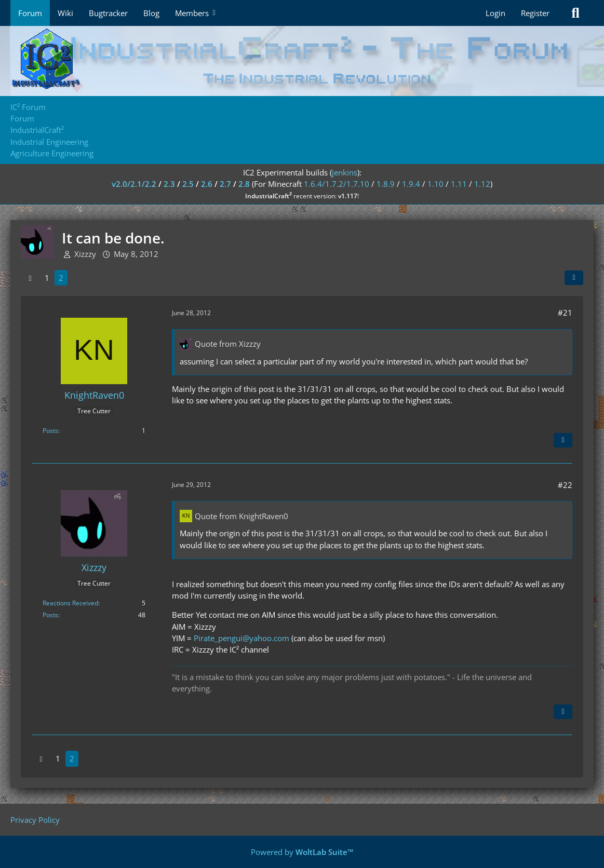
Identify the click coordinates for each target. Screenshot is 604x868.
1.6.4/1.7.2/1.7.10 (337, 184)
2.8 (244, 184)
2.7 (225, 184)
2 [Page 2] (61, 278)
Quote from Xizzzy (228, 344)
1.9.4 (411, 184)
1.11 (459, 184)
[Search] (575, 13)
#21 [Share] (565, 313)
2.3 (169, 184)
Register (535, 13)
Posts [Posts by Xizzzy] (50, 615)
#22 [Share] (565, 485)
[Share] (574, 278)
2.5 (188, 184)
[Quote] (563, 440)
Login (495, 13)
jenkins (345, 172)
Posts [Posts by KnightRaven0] (50, 431)
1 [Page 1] (47, 278)
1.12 (482, 184)
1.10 (435, 184)
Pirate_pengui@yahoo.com (241, 638)
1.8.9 (386, 184)
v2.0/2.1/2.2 (134, 184)
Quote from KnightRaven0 (241, 516)
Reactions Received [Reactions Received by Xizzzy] (70, 603)
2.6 (207, 184)
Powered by (302, 852)
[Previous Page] (30, 278)
